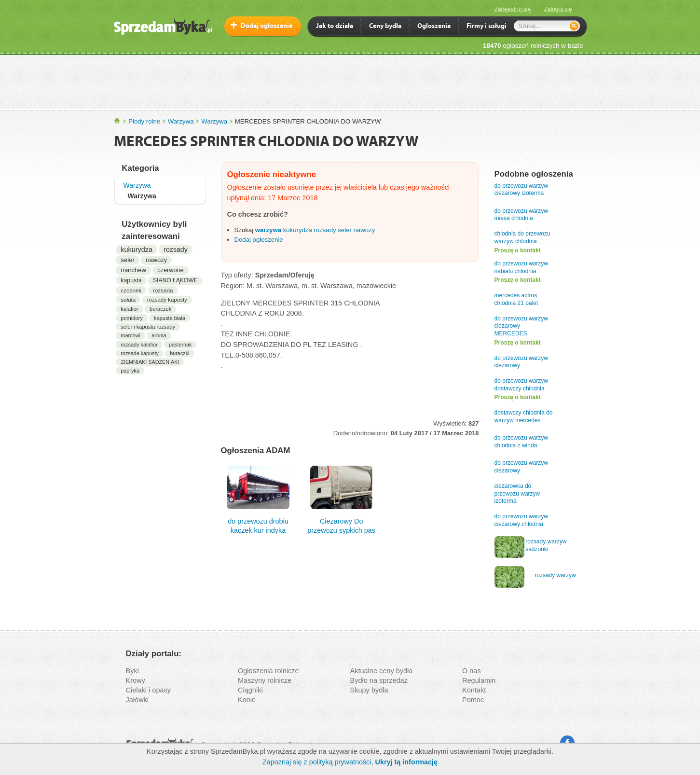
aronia (159, 335)
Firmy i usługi (487, 27)
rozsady (176, 249)
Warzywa (181, 121)
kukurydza (137, 249)
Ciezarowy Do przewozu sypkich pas (341, 499)
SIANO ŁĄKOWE (175, 280)
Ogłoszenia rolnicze (268, 671)
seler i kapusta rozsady (148, 327)
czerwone (170, 270)
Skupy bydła (369, 690)
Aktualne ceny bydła (382, 671)
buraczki (179, 353)
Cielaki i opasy (149, 690)
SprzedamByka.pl (117, 121)
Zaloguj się (558, 9)
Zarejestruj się (513, 9)
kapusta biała (170, 318)
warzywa (268, 230)
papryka (130, 371)
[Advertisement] (350, 82)
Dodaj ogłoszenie (267, 26)
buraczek (160, 309)
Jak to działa (335, 27)
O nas (472, 671)
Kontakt (474, 690)
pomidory (131, 318)
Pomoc (473, 700)
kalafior (129, 309)
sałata (128, 299)
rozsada (163, 290)
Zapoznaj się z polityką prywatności (317, 762)
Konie (247, 700)
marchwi (130, 335)
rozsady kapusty (167, 300)
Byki (132, 671)
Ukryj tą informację (406, 762)
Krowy (136, 680)
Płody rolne (144, 121)
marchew (133, 270)
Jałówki (137, 700)
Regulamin (479, 680)
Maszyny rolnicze (265, 680)
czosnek (131, 290)
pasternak (180, 345)
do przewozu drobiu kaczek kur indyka (258, 499)
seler (128, 260)
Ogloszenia (434, 27)
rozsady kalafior (139, 345)
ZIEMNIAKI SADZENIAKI (150, 362)
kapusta (131, 280)
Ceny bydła (385, 27)
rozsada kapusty (140, 353)
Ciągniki (250, 690)
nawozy (156, 260)
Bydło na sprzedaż (379, 680)
